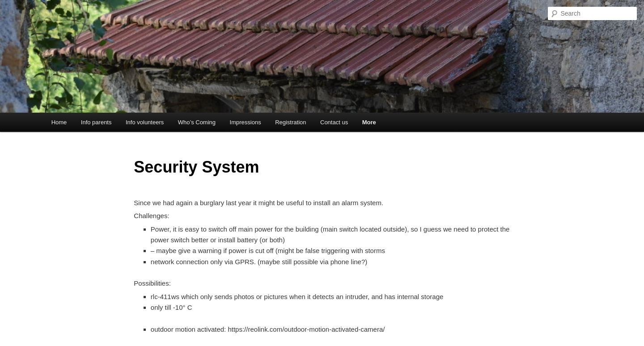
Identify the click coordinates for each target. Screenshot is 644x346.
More (369, 122)
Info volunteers (145, 122)
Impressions (246, 122)
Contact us (334, 122)
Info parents (96, 122)
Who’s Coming (197, 122)
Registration (290, 122)
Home (59, 122)
